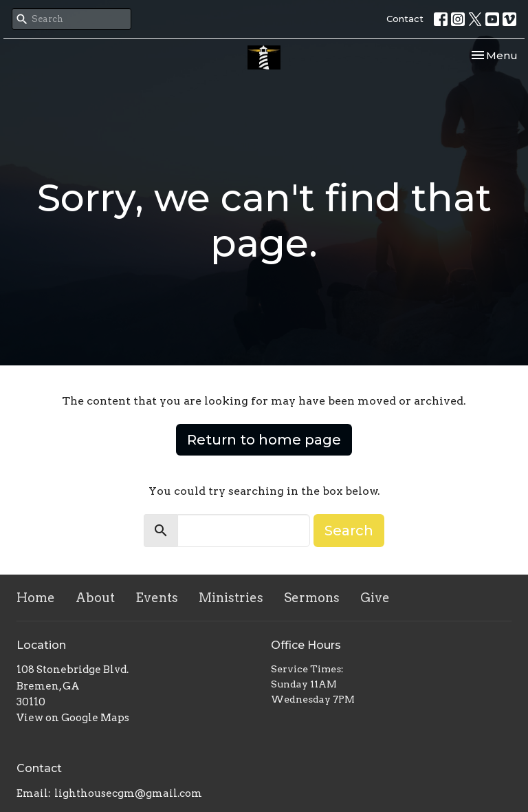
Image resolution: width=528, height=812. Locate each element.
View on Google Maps (73, 718)
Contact (405, 19)
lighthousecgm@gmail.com (128, 793)
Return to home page (264, 440)
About (95, 598)
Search (349, 531)
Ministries (231, 598)
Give (375, 598)
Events (157, 598)
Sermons (312, 598)
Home (36, 598)
